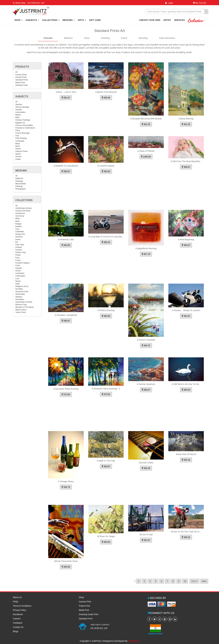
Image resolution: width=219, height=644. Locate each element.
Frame (124, 38)
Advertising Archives (24, 208)
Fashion (19, 250)
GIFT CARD (95, 20)
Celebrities (20, 232)
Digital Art (19, 178)
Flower (18, 255)
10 (185, 581)
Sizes (87, 38)
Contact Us (18, 627)
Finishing (105, 38)
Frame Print (84, 606)
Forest (18, 260)
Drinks (18, 240)
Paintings (19, 186)
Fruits (18, 266)
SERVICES (179, 20)
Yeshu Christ (21, 312)
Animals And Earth (23, 211)
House (18, 271)
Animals (19, 110)
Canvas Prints (21, 75)
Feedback (18, 623)
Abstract (19, 104)
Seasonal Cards (22, 292)
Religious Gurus (22, 286)
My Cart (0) (199, 3)
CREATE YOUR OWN (150, 20)
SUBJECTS (32, 20)
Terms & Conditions (22, 606)
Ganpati (19, 268)
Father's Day (21, 252)
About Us (17, 597)
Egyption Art (20, 123)
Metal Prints (20, 83)
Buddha (18, 226)
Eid (17, 242)
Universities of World (24, 302)
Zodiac (18, 159)
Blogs (16, 631)
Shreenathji (20, 294)
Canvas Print (85, 602)
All (16, 72)
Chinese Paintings (23, 120)
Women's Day (21, 305)
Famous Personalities (24, 125)
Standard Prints (22, 80)
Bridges (18, 224)
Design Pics (20, 234)
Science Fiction (22, 151)
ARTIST (167, 20)
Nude (18, 284)
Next (204, 581)
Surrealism (20, 299)
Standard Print (86, 619)
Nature (18, 281)
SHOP (18, 20)
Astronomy (20, 216)
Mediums (68, 38)
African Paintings (22, 107)
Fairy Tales (20, 245)
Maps (18, 144)
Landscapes (20, 276)
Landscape (20, 141)
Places (18, 149)
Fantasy (19, 247)
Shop (81, 597)
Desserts (19, 237)
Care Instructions (167, 38)
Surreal (18, 156)
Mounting (143, 38)
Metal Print (84, 610)
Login (169, 3)
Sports (18, 154)
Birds (17, 117)
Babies (18, 115)
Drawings (19, 181)
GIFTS (82, 20)
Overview (48, 38)
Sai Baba (19, 289)
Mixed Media (21, 184)
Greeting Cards (22, 85)
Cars (17, 229)
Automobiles (20, 112)
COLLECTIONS (51, 20)
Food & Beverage (22, 133)
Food (17, 258)
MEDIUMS (69, 20)
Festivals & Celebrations (25, 128)
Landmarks (20, 273)
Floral (18, 130)
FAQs (16, 602)
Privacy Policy (20, 610)
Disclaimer (18, 614)
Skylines (19, 297)
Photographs (21, 189)
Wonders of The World (24, 307)
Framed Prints (21, 77)
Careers (17, 619)
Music (18, 146)
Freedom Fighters (23, 263)
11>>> (194, 581)
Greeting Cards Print (89, 614)
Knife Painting (21, 138)
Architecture (20, 213)
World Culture (21, 310)
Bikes (18, 219)
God (17, 136)
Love (17, 279)
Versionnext (134, 641)
